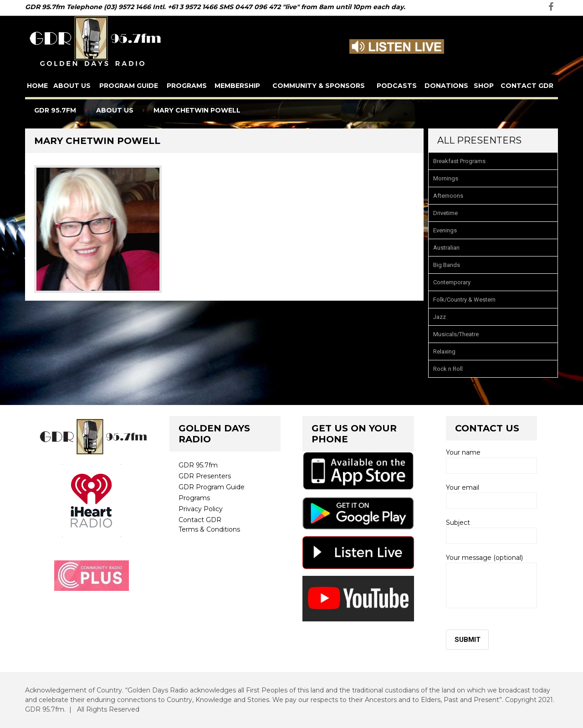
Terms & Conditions (209, 529)
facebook (551, 7)
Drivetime (445, 213)
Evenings (445, 230)
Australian (446, 248)
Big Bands (447, 265)
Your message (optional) (491, 581)
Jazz (440, 317)
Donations (446, 86)
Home (37, 86)
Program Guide (129, 86)
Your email (491, 496)
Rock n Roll (448, 369)
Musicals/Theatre (456, 334)
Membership (237, 86)
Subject (491, 531)
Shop (484, 86)
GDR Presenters (205, 476)
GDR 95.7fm (198, 465)
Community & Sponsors (319, 86)
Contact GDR (527, 86)
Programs (187, 86)
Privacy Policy (201, 509)
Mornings (446, 178)
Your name (491, 461)
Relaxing (444, 351)
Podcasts (397, 86)
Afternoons (448, 196)
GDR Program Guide (212, 487)
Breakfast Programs (459, 161)
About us (72, 86)
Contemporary (452, 282)
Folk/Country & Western (464, 300)
